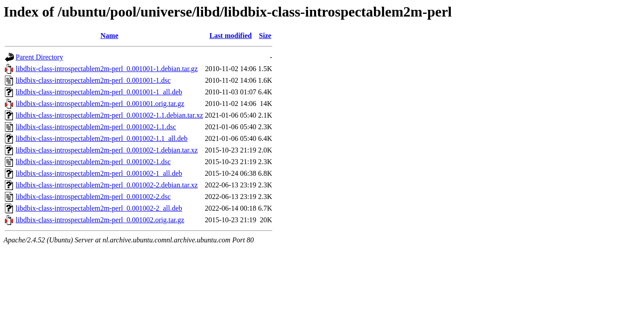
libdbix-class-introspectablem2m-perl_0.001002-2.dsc (93, 197)
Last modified (231, 36)
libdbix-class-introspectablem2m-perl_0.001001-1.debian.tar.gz (107, 69)
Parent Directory (39, 57)
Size (265, 36)
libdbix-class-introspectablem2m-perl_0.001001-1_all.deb (99, 92)
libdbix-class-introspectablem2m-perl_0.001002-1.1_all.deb (102, 138)
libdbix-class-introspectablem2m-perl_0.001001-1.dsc (93, 80)
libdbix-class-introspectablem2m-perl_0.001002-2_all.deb (99, 208)
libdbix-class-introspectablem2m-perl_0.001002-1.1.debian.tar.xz (109, 115)
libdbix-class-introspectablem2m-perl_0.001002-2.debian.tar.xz (107, 185)
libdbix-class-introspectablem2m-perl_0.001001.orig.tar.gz (100, 104)
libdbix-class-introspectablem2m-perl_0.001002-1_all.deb (99, 173)
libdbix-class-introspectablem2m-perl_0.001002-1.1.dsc (96, 127)
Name (110, 36)
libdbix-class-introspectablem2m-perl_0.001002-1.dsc (93, 162)
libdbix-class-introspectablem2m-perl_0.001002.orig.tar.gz (100, 220)
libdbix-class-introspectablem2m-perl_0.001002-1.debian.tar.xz (107, 150)
